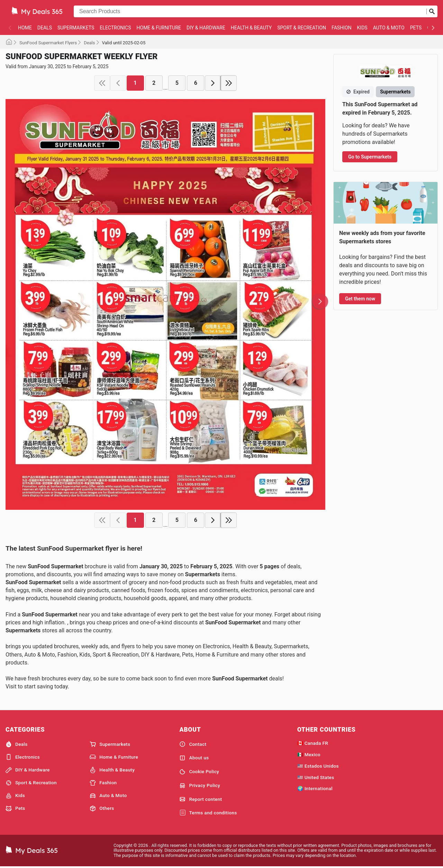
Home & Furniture (159, 28)
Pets (416, 28)
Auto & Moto (389, 28)
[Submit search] (432, 11)
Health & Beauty (251, 28)
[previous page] (118, 83)
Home (25, 28)
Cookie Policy (199, 772)
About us (194, 758)
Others (102, 808)
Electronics (115, 28)
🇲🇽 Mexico (309, 754)
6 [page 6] (196, 83)
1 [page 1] (135, 83)
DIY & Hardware (206, 28)
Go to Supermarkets (370, 157)
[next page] (213, 83)
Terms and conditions (208, 813)
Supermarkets (76, 28)
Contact (193, 744)
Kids (362, 28)
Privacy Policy (200, 786)
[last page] (229, 83)
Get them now (360, 299)
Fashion (341, 28)
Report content (201, 799)
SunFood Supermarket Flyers (48, 43)
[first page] (102, 83)
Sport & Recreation (302, 28)
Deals (45, 28)
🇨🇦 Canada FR (313, 743)
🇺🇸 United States (316, 777)
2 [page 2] (154, 83)
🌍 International (315, 788)
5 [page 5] (177, 83)
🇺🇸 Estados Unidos (318, 766)
